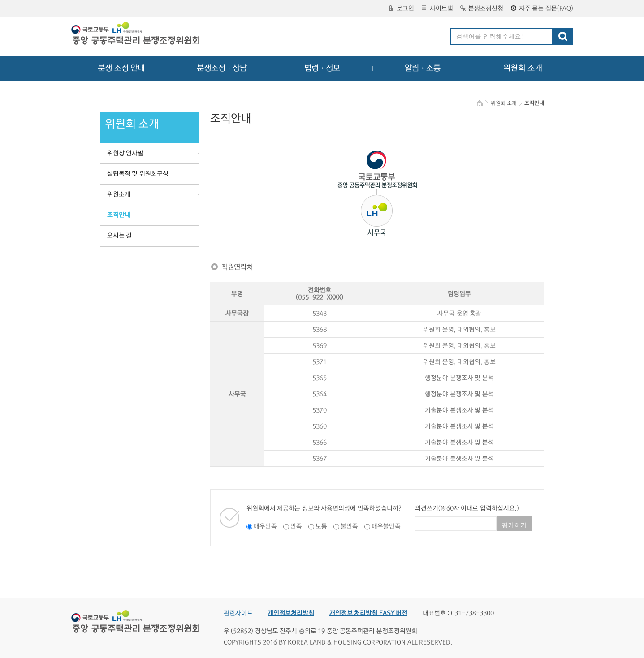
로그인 (401, 9)
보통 (321, 526)
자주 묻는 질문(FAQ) (542, 9)
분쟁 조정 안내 (121, 68)
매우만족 (265, 526)
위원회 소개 (523, 68)
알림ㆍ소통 (423, 68)
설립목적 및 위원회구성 (138, 174)
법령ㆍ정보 (322, 68)
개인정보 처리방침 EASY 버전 (369, 613)
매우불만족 (386, 526)
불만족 (349, 526)
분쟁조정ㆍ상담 (222, 68)
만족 (296, 526)
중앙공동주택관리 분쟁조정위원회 (136, 34)
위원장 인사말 (125, 153)
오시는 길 (120, 236)
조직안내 (119, 215)
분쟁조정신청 (482, 9)
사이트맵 (437, 9)
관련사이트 (238, 613)
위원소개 (119, 194)
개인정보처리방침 (291, 613)
